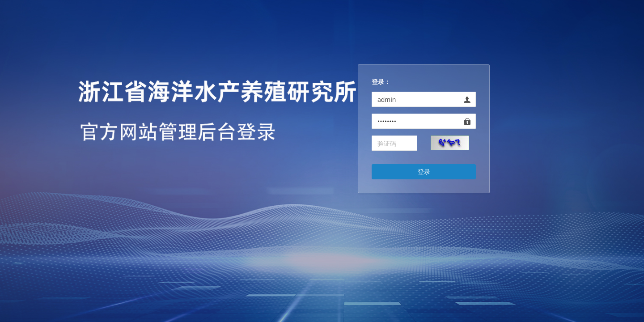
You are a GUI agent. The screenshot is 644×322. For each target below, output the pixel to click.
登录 (424, 172)
